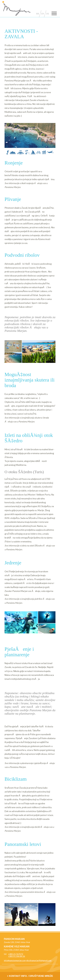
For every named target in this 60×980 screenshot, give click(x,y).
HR (38, 14)
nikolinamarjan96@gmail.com (39, 960)
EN (43, 14)
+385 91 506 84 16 (17, 956)
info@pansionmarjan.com (15, 960)
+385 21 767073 (16, 954)
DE (48, 14)
